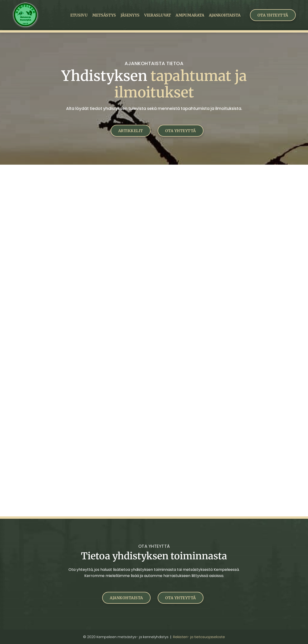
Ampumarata (190, 15)
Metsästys (104, 15)
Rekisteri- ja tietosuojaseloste (199, 637)
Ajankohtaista (225, 15)
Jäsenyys (130, 15)
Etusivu (79, 15)
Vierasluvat (158, 15)
